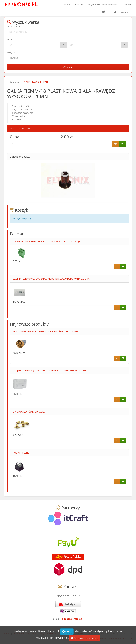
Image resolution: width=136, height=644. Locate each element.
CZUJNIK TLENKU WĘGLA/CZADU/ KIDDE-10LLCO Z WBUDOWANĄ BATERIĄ (51, 279)
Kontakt (127, 5)
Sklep (67, 5)
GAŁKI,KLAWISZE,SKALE (36, 82)
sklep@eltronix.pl (72, 619)
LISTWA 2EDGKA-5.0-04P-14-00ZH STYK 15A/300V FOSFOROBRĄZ (46, 241)
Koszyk (79, 5)
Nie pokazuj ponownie (84, 640)
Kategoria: (12, 52)
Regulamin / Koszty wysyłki (103, 5)
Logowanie (122, 12)
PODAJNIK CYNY (21, 453)
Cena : (10, 39)
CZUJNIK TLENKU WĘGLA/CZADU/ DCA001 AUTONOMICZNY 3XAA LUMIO (50, 371)
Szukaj (68, 67)
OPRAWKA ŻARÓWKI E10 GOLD (29, 412)
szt (115, 144)
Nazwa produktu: (15, 26)
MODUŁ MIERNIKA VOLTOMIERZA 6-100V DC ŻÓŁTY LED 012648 (45, 331)
